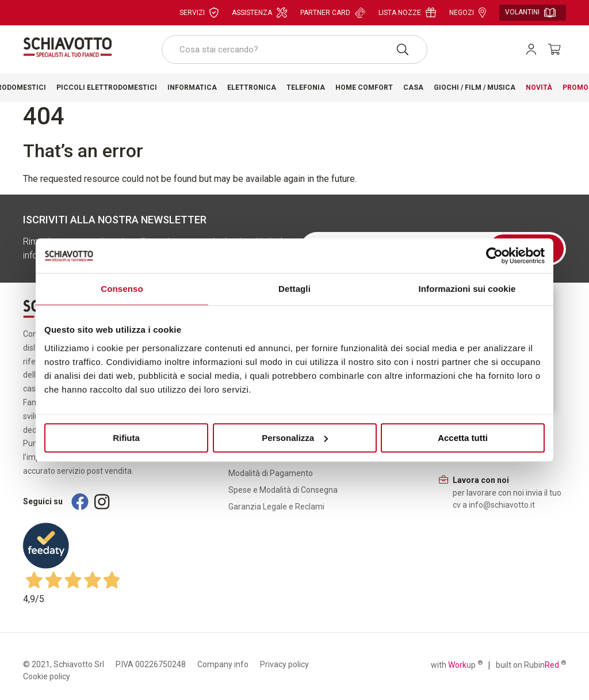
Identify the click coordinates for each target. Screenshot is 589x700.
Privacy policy (284, 664)
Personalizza (295, 438)
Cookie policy (47, 676)
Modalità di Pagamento (271, 473)
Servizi (199, 13)
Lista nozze (407, 12)
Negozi (468, 13)
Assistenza (259, 13)
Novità (539, 87)
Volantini (530, 13)
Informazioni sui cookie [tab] (467, 289)
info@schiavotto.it (502, 505)
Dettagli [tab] (294, 289)
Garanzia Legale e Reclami (276, 507)
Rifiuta (126, 438)
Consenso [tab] (122, 289)
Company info (223, 664)
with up (457, 664)
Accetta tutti (463, 438)
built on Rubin (531, 664)
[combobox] (294, 50)
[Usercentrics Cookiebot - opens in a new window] (494, 256)
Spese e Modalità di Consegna (283, 490)
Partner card (333, 13)
